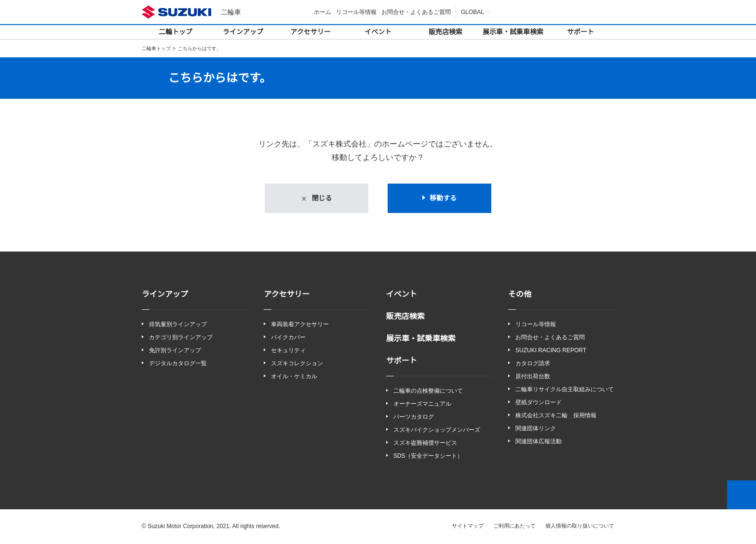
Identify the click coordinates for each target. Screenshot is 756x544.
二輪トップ (175, 32)
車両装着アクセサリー (300, 325)
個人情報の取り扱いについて (580, 526)
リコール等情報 (358, 12)
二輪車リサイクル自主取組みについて (565, 390)
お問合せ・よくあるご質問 (418, 12)
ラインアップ (243, 32)
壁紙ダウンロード (539, 403)
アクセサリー (311, 32)
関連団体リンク (536, 430)
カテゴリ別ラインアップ (181, 338)
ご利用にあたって (515, 526)
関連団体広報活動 (539, 443)
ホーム (324, 12)
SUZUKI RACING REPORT (548, 351)
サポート (580, 32)
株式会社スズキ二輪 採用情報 (556, 416)
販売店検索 (445, 32)
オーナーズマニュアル (422, 404)
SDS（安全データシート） (428, 457)
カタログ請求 (533, 364)
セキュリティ (288, 351)
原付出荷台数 (533, 377)
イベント (378, 32)
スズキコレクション (297, 364)
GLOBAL (473, 12)
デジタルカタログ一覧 (178, 364)
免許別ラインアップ (175, 351)
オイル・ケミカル (294, 377)
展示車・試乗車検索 (513, 32)
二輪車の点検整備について (428, 391)
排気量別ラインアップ (178, 325)
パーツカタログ (414, 417)
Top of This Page (742, 495)
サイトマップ (468, 526)
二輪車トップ (156, 48)
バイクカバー (288, 338)
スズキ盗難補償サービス (425, 444)
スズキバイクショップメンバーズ (437, 430)
